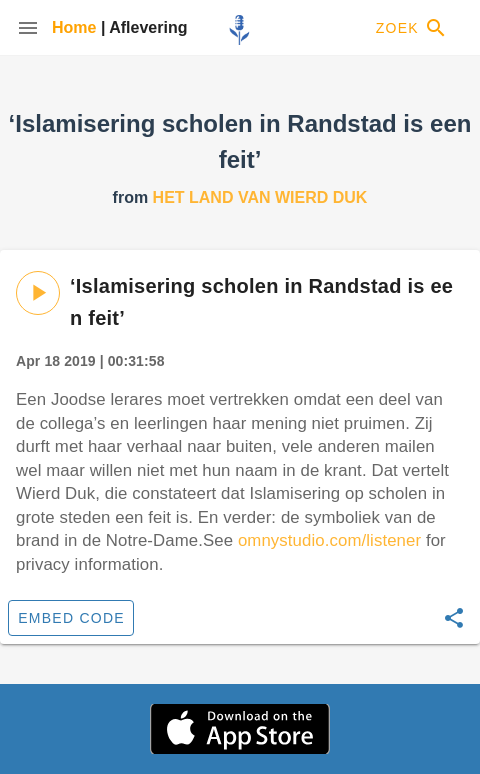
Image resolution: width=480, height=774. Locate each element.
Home (76, 27)
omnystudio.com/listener (329, 540)
